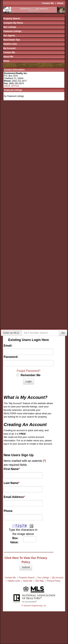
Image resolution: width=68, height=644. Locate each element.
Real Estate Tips (12, 40)
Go (63, 333)
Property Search (12, 19)
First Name (12, 469)
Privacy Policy (54, 581)
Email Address (14, 497)
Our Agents (9, 36)
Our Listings (10, 27)
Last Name (12, 483)
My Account (9, 48)
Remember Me (29, 375)
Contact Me (48, 3)
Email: (8, 346)
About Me (8, 57)
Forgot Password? (29, 371)
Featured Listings (12, 31)
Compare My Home (13, 23)
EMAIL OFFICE (12, 86)
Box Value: (14, 540)
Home (60, 3)
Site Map (39, 581)
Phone (8, 511)
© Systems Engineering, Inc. (34, 606)
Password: (11, 357)
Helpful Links (10, 44)
